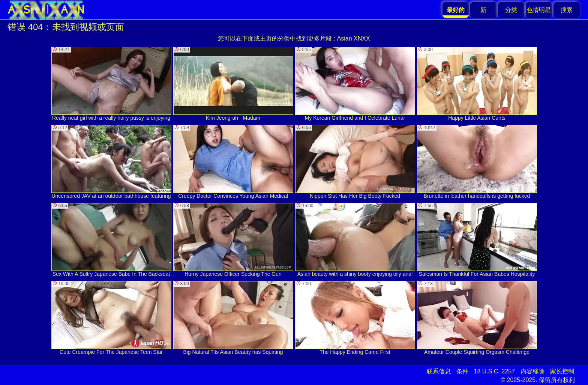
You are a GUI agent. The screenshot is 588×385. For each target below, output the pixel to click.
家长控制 (562, 371)
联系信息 (439, 371)
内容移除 (532, 371)
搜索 (567, 10)
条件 (462, 371)
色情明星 (539, 10)
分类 (511, 10)
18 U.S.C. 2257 (494, 371)
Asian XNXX (354, 38)
